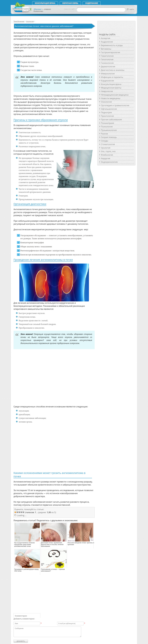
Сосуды (105, 141)
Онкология (106, 102)
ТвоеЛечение (19, 21)
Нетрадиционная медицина (115, 95)
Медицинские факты (111, 88)
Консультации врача (111, 84)
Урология (30, 21)
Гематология (107, 56)
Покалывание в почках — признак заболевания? (53, 570)
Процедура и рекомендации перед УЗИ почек (26, 570)
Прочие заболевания (111, 120)
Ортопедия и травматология (115, 105)
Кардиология (107, 81)
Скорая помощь (109, 137)
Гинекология (107, 63)
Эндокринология (109, 162)
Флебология (107, 155)
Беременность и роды (112, 45)
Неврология (107, 91)
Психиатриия (107, 123)
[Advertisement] (50, 380)
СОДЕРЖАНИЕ (92, 3)
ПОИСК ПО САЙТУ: (70, 9)
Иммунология (108, 74)
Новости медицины (111, 98)
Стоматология (108, 144)
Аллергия (106, 38)
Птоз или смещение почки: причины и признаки (81, 544)
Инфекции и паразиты (112, 77)
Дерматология (108, 67)
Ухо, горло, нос (108, 151)
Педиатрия (106, 112)
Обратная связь (70, 3)
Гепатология (107, 59)
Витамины (106, 49)
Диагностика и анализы (113, 70)
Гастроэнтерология (110, 52)
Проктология (107, 116)
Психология (107, 127)
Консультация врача (45, 3)
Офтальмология (109, 109)
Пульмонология (109, 130)
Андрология (107, 42)
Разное (104, 134)
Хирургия (106, 158)
